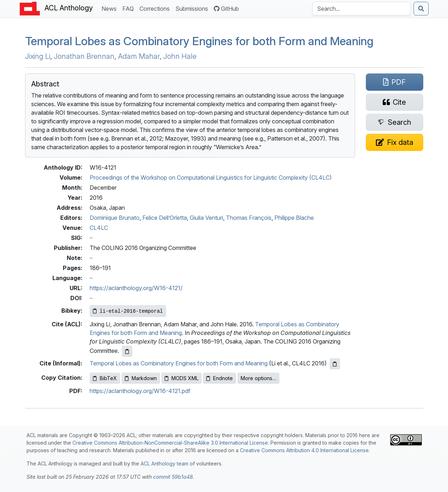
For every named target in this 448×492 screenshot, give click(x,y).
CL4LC (99, 228)
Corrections (156, 8)
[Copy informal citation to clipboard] (335, 364)
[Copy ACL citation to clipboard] (127, 351)
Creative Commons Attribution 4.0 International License (304, 450)
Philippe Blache (294, 218)
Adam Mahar (139, 56)
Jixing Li (38, 56)
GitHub (226, 9)
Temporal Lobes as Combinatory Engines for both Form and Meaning (199, 41)
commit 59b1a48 (173, 477)
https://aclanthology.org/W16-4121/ (136, 288)
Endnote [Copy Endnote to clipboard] (220, 378)
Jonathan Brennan (84, 56)
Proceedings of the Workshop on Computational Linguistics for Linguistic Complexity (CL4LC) (211, 178)
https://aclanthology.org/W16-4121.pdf (140, 391)
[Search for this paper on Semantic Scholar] (395, 122)
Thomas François (249, 218)
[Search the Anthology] (362, 9)
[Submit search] (421, 9)
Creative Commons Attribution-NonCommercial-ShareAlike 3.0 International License (170, 443)
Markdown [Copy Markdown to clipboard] (141, 378)
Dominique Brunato (115, 218)
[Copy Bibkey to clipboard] (128, 311)
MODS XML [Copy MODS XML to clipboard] (181, 378)
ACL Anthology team (164, 463)
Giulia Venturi (206, 218)
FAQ (129, 8)
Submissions (193, 8)
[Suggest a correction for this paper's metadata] (395, 142)
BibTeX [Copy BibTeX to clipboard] (105, 378)
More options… (258, 378)
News (110, 8)
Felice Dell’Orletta (165, 218)
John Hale (180, 56)
